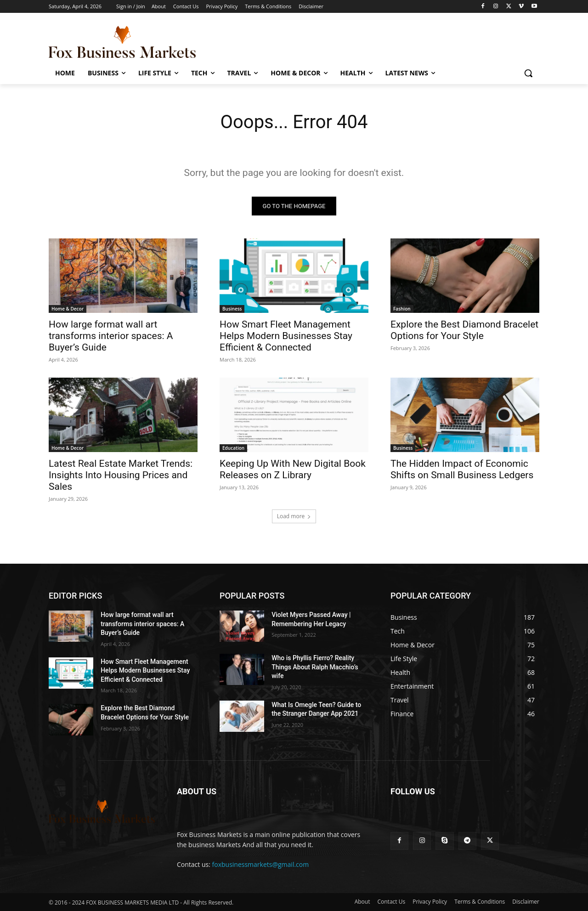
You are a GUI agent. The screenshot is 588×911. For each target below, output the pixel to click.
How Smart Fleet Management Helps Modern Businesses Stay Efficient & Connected (286, 336)
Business (232, 309)
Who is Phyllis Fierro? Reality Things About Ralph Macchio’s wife (315, 667)
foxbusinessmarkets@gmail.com (261, 864)
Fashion (402, 309)
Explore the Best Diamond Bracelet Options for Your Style (464, 330)
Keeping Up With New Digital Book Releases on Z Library (293, 469)
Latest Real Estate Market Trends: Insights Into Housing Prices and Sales (121, 475)
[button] (528, 73)
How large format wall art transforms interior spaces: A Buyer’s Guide (111, 336)
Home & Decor (68, 309)
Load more (294, 516)
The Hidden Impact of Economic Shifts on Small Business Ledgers (462, 469)
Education (233, 448)
